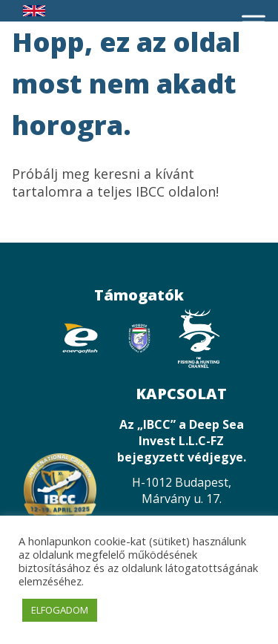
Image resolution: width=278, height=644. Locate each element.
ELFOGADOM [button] (60, 610)
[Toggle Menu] (254, 22)
